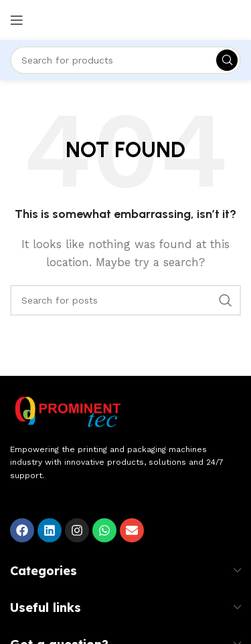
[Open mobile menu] (17, 20)
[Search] (125, 60)
